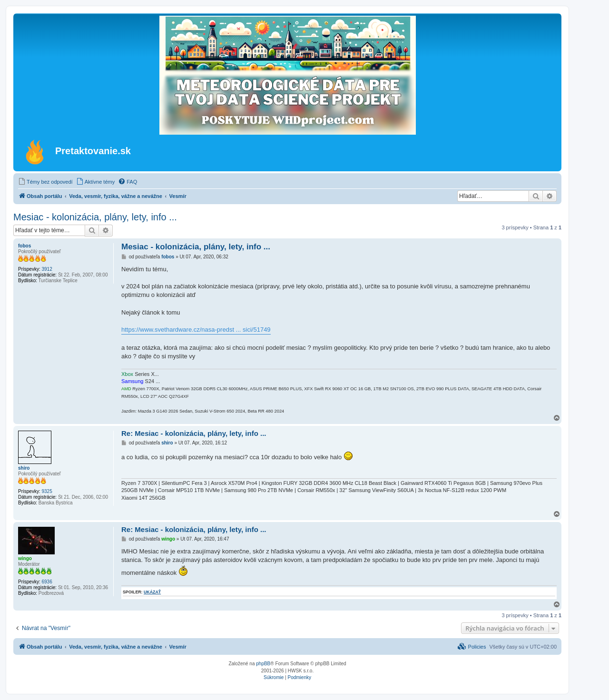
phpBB (263, 664)
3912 (47, 269)
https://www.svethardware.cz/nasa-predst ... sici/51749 (196, 330)
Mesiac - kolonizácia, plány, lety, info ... (95, 217)
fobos (25, 246)
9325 (47, 491)
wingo (25, 558)
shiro (24, 468)
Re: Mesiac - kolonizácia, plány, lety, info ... (194, 433)
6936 (47, 582)
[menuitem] (45, 182)
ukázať (152, 592)
